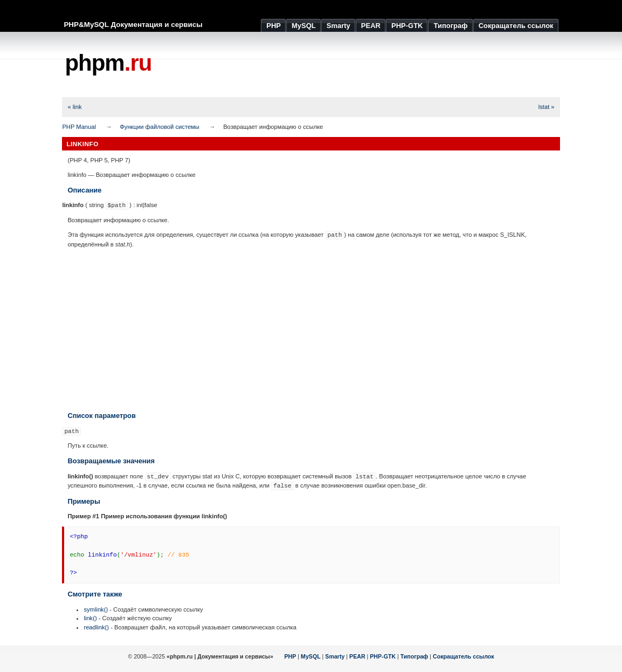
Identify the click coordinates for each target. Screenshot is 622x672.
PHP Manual (79, 127)
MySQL (311, 656)
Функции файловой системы (160, 127)
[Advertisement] (364, 65)
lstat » (547, 107)
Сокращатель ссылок (464, 656)
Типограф (414, 656)
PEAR (357, 656)
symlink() (96, 609)
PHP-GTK (383, 656)
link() (90, 618)
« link (74, 107)
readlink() (96, 627)
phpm (108, 63)
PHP (291, 656)
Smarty (335, 656)
